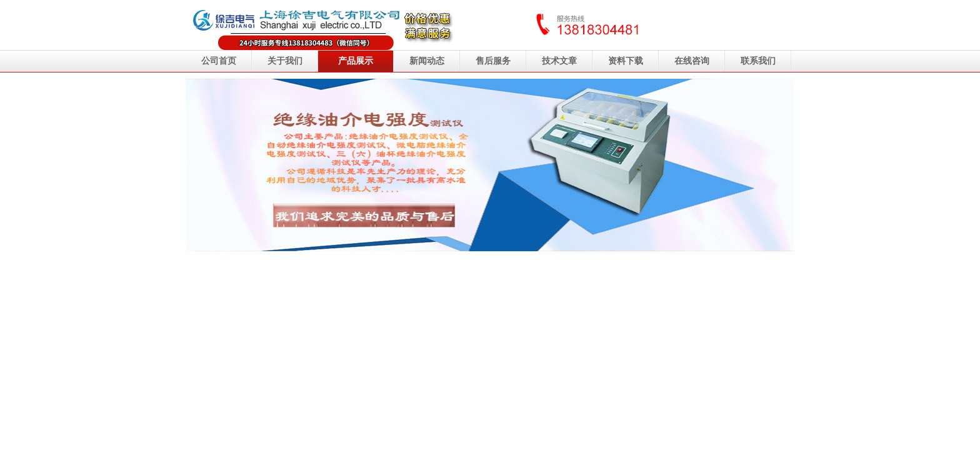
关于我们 (285, 61)
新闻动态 (427, 61)
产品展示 (356, 61)
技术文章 (559, 61)
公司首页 (219, 61)
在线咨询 (692, 61)
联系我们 (758, 61)
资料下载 (626, 61)
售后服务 (493, 61)
